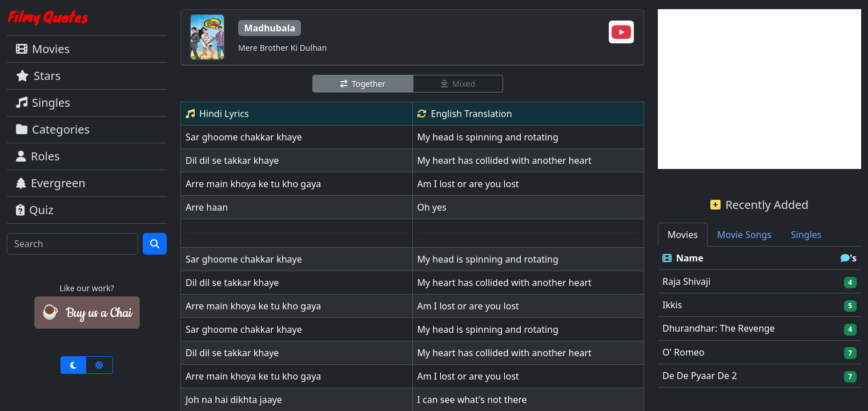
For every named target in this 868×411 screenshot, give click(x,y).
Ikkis (672, 305)
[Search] (73, 244)
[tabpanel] (759, 317)
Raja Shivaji (686, 281)
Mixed (458, 84)
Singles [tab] (806, 235)
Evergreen (51, 183)
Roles (38, 156)
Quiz (35, 210)
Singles (43, 102)
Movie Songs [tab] (744, 235)
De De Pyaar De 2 (700, 376)
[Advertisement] (759, 89)
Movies (43, 49)
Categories (53, 129)
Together (363, 84)
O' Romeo (684, 352)
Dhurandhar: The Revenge (719, 328)
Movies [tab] (683, 235)
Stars (38, 76)
